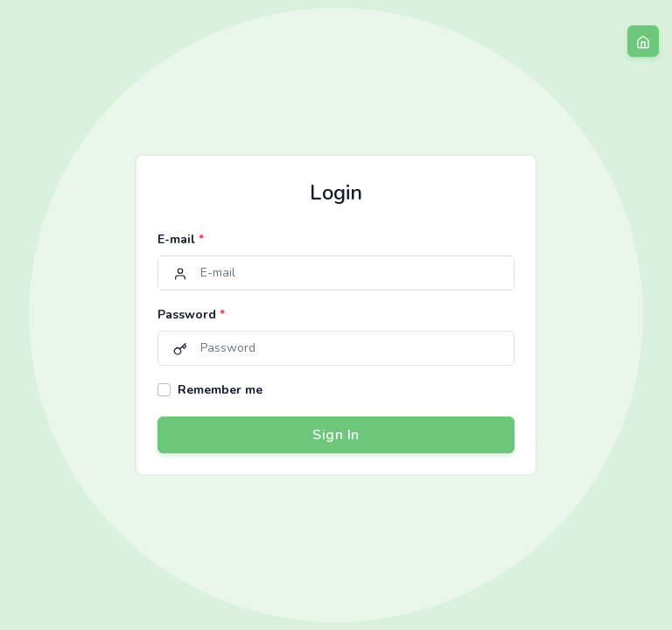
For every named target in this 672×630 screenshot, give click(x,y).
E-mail (181, 239)
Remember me (220, 390)
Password (191, 315)
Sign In (336, 435)
